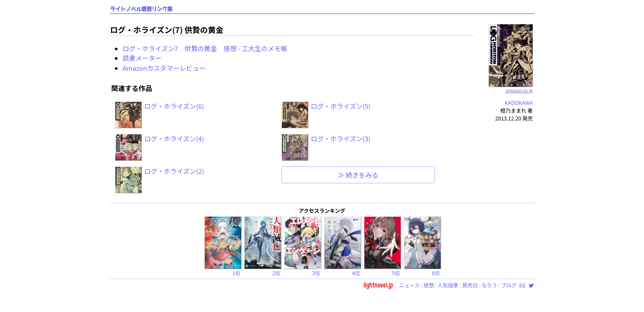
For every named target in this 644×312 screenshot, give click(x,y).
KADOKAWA (519, 102)
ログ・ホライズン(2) (174, 171)
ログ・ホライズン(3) (341, 138)
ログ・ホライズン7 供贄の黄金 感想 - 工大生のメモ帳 (205, 48)
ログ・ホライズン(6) (174, 106)
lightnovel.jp (378, 285)
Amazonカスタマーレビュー (164, 68)
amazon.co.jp (511, 87)
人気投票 (448, 285)
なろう (489, 285)
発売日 (470, 285)
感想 (428, 285)
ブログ (509, 285)
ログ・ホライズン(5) (341, 106)
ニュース (409, 285)
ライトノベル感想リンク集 (141, 9)
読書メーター (142, 58)
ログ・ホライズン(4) (174, 138)
